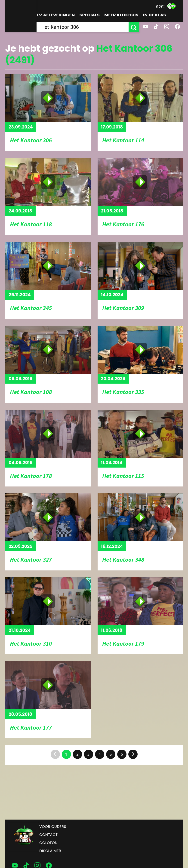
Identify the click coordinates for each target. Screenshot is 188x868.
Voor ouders (53, 827)
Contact (48, 835)
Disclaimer (50, 851)
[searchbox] (83, 27)
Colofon (48, 843)
